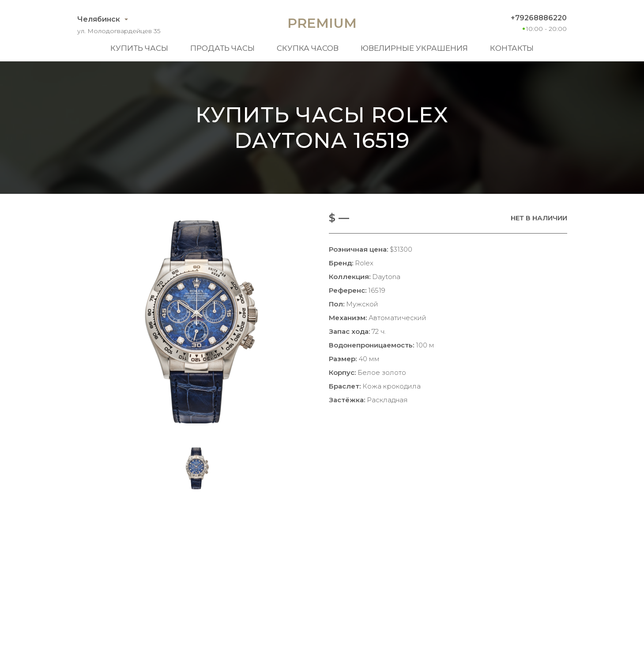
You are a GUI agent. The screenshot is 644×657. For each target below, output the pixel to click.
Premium (322, 23)
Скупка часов (308, 48)
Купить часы (139, 48)
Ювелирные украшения (414, 48)
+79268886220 (539, 18)
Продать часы (222, 48)
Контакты (512, 48)
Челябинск (99, 19)
